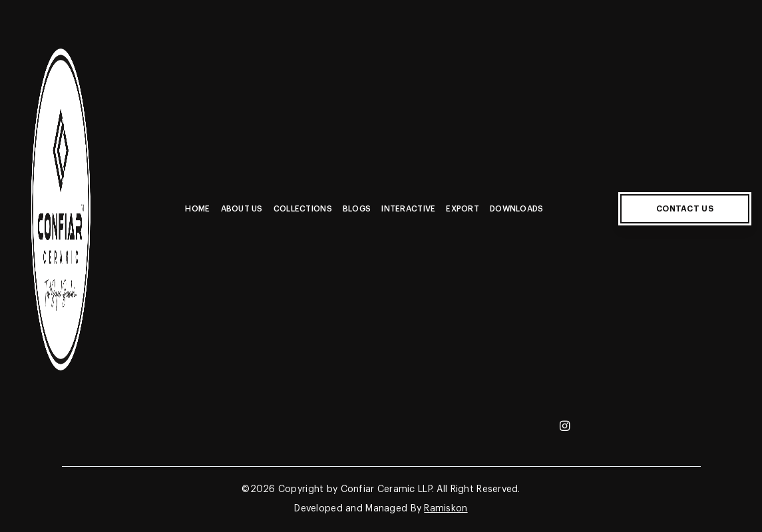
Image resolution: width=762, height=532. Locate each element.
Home (197, 209)
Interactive (408, 209)
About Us (242, 209)
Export (463, 209)
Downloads (517, 209)
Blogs (357, 209)
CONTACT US (685, 209)
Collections (303, 209)
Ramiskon (446, 509)
